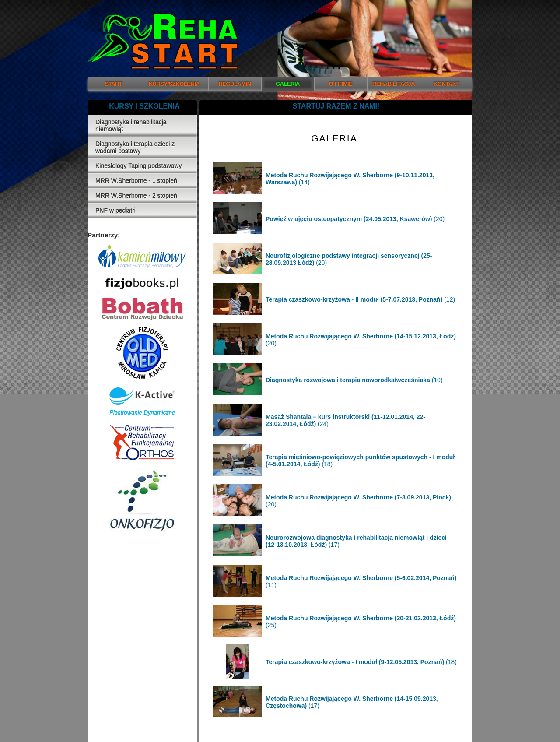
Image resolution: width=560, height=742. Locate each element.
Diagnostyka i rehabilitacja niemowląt (131, 126)
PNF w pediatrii (116, 211)
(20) (355, 219)
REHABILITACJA (394, 84)
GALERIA (288, 84)
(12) (360, 299)
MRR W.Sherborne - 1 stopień (136, 181)
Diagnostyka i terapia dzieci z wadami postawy (135, 148)
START (114, 84)
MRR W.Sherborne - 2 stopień (136, 196)
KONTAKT (446, 84)
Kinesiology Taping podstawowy (138, 166)
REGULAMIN (234, 84)
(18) (361, 662)
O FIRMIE (341, 84)
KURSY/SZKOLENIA (174, 84)
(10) (354, 380)
